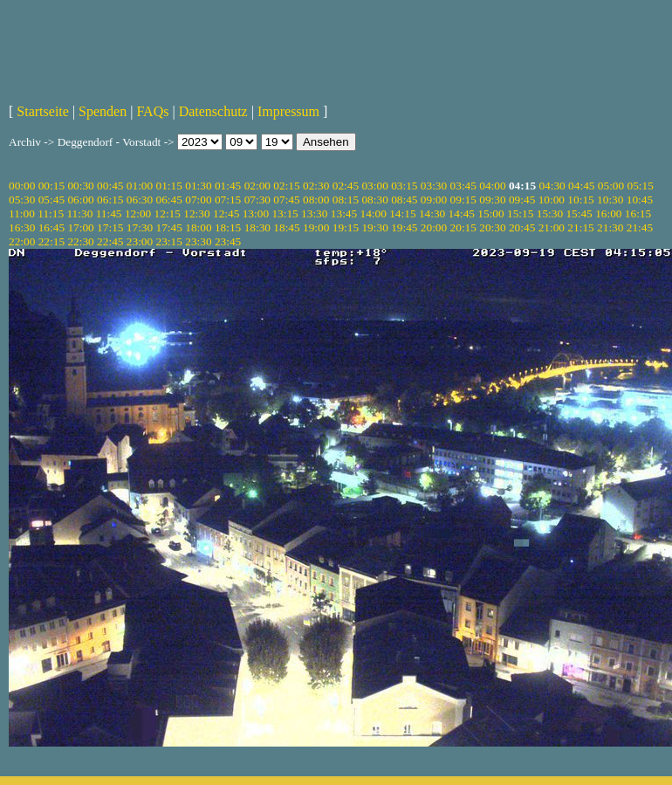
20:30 (492, 227)
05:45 (51, 200)
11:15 (51, 213)
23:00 (140, 241)
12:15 (168, 213)
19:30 (374, 227)
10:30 (610, 200)
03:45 (463, 186)
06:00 (80, 200)
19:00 (316, 227)
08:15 (346, 200)
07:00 (198, 200)
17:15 (110, 227)
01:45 (228, 186)
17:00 (80, 227)
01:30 (198, 186)
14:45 (462, 213)
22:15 (51, 241)
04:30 (552, 186)
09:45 (522, 200)
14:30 (432, 213)
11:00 (22, 213)
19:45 (404, 227)
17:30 (140, 227)
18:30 (257, 227)
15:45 (579, 213)
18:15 (228, 227)
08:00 (316, 200)
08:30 (374, 200)
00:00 (22, 186)
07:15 (228, 200)
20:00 (434, 227)
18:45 (286, 227)
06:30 (140, 200)
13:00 (256, 213)
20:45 (522, 227)
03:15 (404, 186)
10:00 (552, 200)
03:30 (434, 186)
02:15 (286, 186)
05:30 (22, 200)
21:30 (610, 227)
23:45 (228, 241)
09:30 (492, 200)
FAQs (152, 111)
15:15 (520, 213)
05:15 (641, 186)
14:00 (374, 213)
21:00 (552, 227)
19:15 (346, 227)
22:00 (22, 241)
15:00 (490, 213)
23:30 (198, 241)
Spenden (103, 111)
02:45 (346, 186)
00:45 (110, 186)
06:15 (110, 200)
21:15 (580, 227)
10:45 (640, 200)
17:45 (169, 227)
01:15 (169, 186)
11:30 (79, 213)
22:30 (80, 241)
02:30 (316, 186)
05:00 (611, 186)
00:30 (80, 186)
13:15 (285, 213)
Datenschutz (213, 111)
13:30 (314, 213)
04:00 (492, 186)
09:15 (463, 200)
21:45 (640, 227)
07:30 (257, 200)
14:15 (402, 213)
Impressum (288, 111)
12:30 (196, 213)
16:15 (638, 213)
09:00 (434, 200)
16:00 (608, 213)
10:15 (580, 200)
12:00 (138, 213)
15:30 (550, 213)
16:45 (51, 227)
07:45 (286, 200)
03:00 (374, 186)
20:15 (463, 227)
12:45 (226, 213)
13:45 (344, 213)
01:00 (140, 186)
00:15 (51, 186)
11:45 (109, 213)
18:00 (198, 227)
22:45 (110, 241)
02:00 (257, 186)
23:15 (169, 241)
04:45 (581, 186)
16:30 (22, 227)
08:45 (404, 200)
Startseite (43, 111)
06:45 (169, 200)
